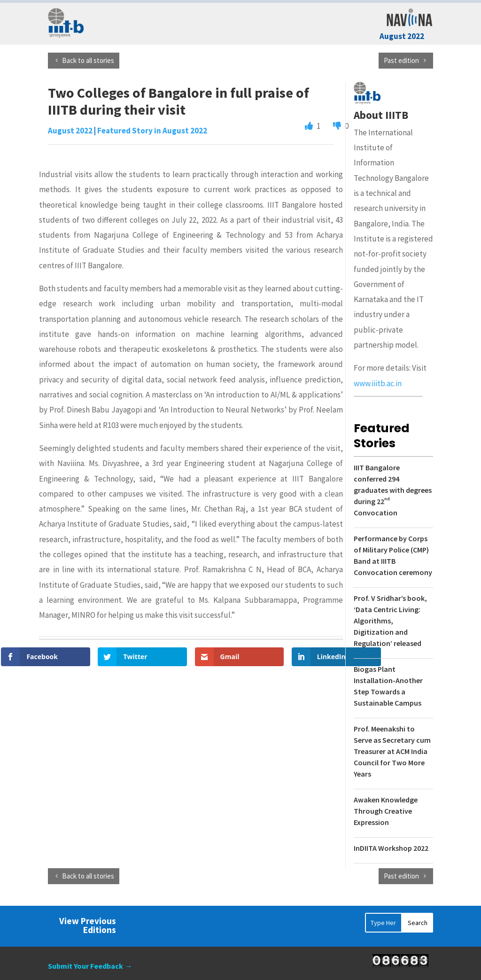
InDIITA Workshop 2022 (391, 848)
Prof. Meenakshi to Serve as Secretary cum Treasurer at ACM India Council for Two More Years (392, 751)
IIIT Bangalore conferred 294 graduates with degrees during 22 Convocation (393, 490)
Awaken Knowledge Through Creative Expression (386, 811)
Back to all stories (88, 60)
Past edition (401, 60)
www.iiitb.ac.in (378, 383)
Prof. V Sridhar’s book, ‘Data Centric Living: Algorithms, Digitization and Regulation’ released (390, 621)
